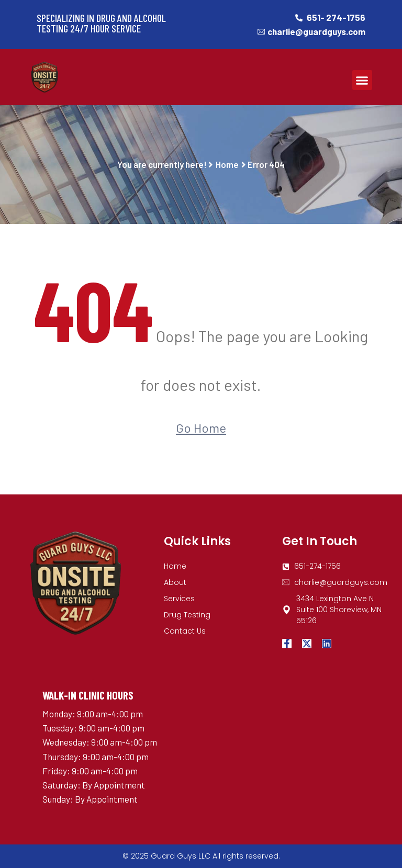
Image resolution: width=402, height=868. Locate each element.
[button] (362, 80)
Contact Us (185, 631)
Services (179, 599)
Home (227, 164)
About (175, 582)
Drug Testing (187, 615)
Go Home (201, 428)
